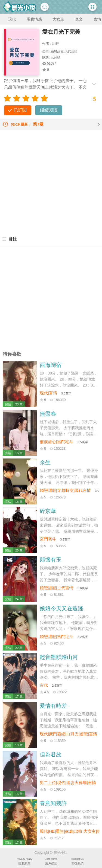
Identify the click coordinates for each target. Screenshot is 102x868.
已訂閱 (20, 110)
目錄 (9, 239)
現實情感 (34, 19)
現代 (12, 19)
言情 (97, 19)
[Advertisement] (51, 181)
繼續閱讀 (49, 110)
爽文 (79, 19)
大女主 (58, 19)
